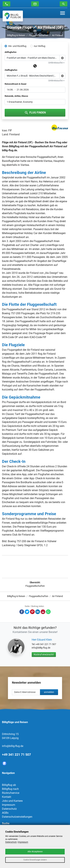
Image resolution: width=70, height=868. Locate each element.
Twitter (27, 612)
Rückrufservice (11, 793)
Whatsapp (48, 612)
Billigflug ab (9, 785)
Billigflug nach (10, 789)
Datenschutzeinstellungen (17, 817)
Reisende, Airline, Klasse (16, 96)
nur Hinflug (40, 46)
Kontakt (7, 797)
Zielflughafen (11, 70)
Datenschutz (9, 809)
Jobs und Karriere (12, 801)
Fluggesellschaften (39, 35)
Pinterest (32, 612)
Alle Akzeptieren (35, 852)
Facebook (22, 612)
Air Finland (57, 35)
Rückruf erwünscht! (44, 654)
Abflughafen (11, 52)
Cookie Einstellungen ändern (35, 860)
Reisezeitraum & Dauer (16, 84)
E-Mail (43, 612)
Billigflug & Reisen (16, 35)
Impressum (9, 805)
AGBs (5, 813)
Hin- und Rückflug (17, 46)
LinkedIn (38, 612)
